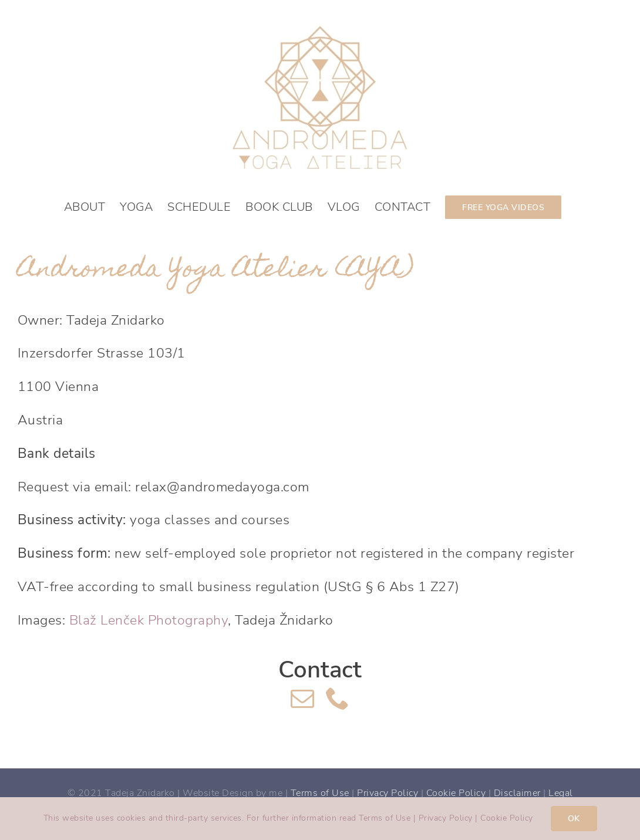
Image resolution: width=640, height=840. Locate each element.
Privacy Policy (388, 793)
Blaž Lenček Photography (149, 620)
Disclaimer (517, 793)
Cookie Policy (456, 793)
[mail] (303, 698)
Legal (561, 793)
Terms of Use (320, 793)
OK (574, 819)
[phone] (338, 698)
